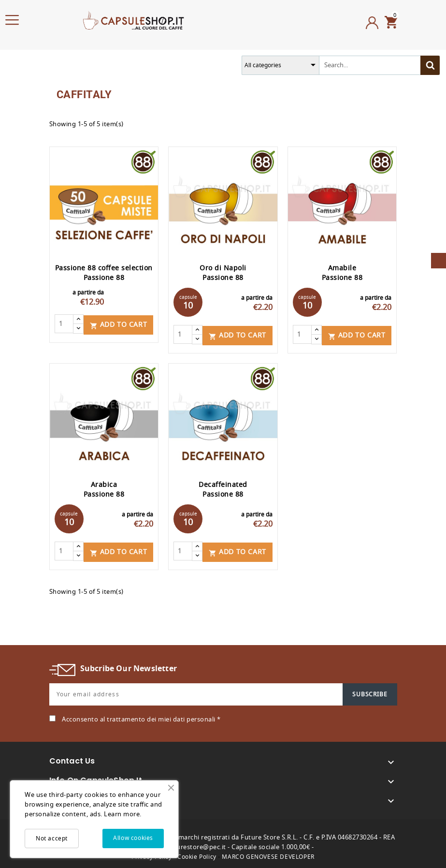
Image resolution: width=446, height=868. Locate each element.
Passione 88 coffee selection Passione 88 (104, 273)
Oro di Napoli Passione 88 (223, 273)
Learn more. (123, 814)
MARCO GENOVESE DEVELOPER (268, 854)
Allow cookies (133, 838)
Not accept (52, 839)
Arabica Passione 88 (104, 488)
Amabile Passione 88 (342, 273)
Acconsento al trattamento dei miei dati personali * (141, 717)
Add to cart (119, 324)
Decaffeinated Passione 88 (223, 488)
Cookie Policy (197, 854)
